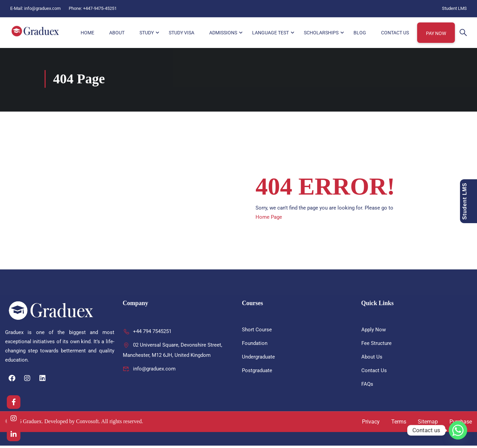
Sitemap (428, 424)
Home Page (269, 219)
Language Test (270, 33)
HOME (87, 33)
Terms (399, 424)
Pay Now (436, 34)
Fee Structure (376, 346)
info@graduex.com (42, 8)
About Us (372, 359)
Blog (360, 33)
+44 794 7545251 (147, 334)
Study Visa (182, 33)
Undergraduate (258, 359)
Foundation (255, 346)
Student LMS (454, 8)
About (117, 33)
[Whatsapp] (458, 430)
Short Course (257, 332)
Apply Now (374, 332)
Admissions (223, 33)
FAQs (367, 386)
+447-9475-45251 (100, 8)
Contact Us (395, 33)
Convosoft (88, 424)
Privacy (371, 424)
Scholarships (321, 33)
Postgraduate (257, 373)
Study (147, 33)
